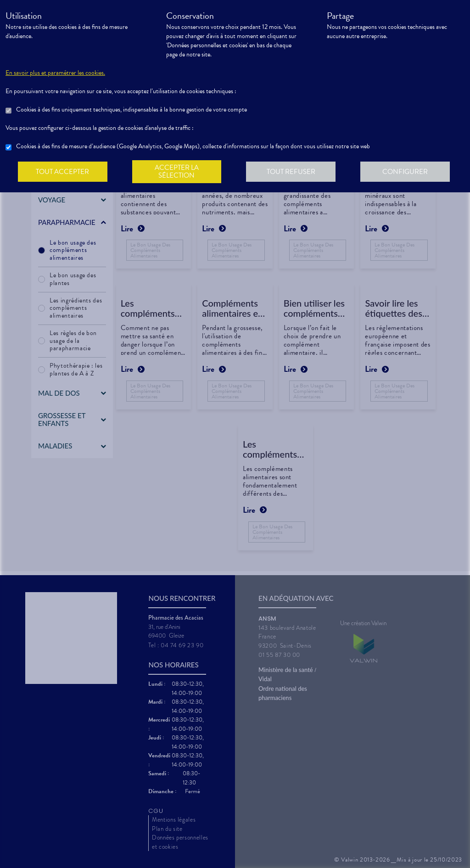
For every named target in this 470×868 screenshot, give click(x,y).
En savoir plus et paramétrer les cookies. (55, 73)
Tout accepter (63, 172)
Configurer (407, 172)
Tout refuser (293, 172)
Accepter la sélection (178, 172)
